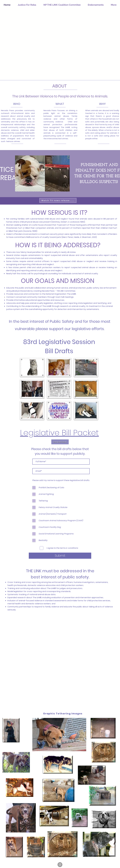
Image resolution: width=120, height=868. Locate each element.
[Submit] (60, 556)
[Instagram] (60, 865)
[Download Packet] (60, 442)
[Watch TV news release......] (58, 200)
